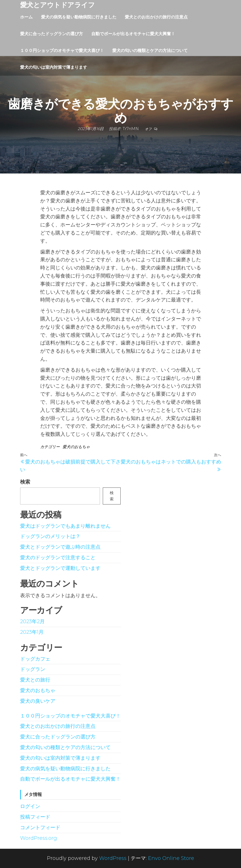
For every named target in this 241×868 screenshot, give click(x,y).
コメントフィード (40, 828)
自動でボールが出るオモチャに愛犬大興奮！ (133, 34)
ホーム (26, 17)
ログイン (30, 806)
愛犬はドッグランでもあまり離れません (65, 526)
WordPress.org (39, 838)
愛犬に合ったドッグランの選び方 (52, 34)
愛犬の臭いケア (38, 701)
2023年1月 (32, 632)
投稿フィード (35, 817)
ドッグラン (33, 669)
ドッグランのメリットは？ (50, 536)
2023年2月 (32, 621)
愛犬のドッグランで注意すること (58, 558)
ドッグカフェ (35, 659)
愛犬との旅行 (35, 680)
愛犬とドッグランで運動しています (60, 568)
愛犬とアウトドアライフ (58, 5)
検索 (25, 482)
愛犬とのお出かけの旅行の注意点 (156, 17)
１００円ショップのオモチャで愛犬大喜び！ (62, 50)
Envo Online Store (171, 858)
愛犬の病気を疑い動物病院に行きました (79, 17)
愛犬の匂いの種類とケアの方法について (150, 50)
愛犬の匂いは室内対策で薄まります (54, 67)
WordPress (113, 858)
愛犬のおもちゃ (76, 447)
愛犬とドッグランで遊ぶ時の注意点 (60, 547)
